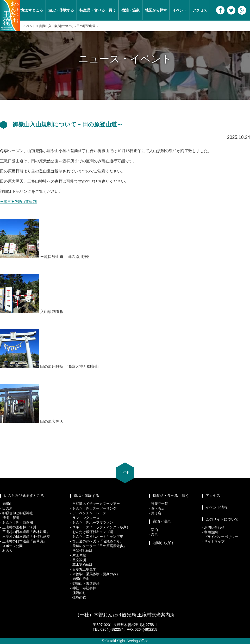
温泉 (154, 534)
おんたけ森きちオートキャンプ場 (98, 537)
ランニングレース (86, 518)
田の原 (7, 508)
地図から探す (156, 10)
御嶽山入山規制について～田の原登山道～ (69, 26)
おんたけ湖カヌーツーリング (94, 508)
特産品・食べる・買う (98, 10)
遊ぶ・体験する (61, 10)
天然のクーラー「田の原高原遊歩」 (99, 546)
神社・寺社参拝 (84, 588)
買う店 (156, 513)
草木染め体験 (83, 565)
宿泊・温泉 (130, 10)
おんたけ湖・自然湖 (18, 522)
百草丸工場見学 (84, 569)
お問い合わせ (214, 527)
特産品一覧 (160, 504)
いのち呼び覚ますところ (24, 496)
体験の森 (79, 597)
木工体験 (79, 555)
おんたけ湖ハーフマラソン (93, 522)
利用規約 (211, 532)
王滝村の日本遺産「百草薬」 (24, 541)
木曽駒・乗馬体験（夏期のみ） (96, 574)
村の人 (7, 551)
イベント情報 (217, 507)
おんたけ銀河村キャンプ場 (93, 532)
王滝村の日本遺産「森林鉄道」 (26, 532)
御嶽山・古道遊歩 (86, 583)
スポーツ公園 (12, 546)
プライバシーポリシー (221, 537)
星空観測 (79, 560)
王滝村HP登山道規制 (18, 202)
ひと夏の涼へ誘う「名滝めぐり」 (98, 541)
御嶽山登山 (81, 579)
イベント (180, 10)
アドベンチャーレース (89, 513)
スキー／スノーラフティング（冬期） (101, 527)
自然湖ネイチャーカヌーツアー (96, 504)
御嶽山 (7, 504)
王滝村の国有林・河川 (19, 527)
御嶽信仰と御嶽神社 (18, 513)
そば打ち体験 (83, 551)
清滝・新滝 (11, 518)
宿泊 (154, 530)
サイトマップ (214, 541)
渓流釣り (79, 593)
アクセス (200, 10)
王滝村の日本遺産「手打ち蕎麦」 (28, 537)
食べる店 (158, 508)
